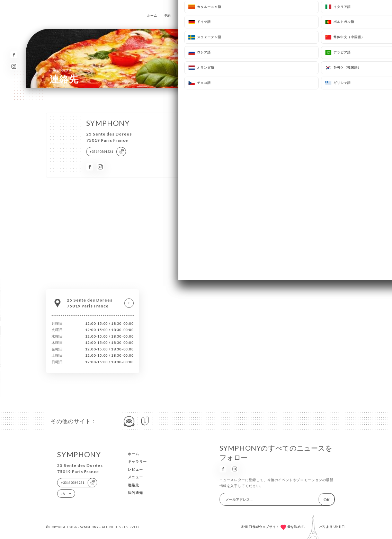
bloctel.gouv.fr (267, 244)
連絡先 (247, 15)
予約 (167, 15)
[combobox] (209, 177)
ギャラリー (186, 15)
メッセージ (206, 188)
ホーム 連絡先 (61, 70)
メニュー (228, 15)
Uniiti (340, 527)
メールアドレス (208, 149)
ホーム (152, 15)
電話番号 (204, 168)
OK (327, 499)
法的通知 (135, 493)
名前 (201, 129)
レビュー (208, 15)
